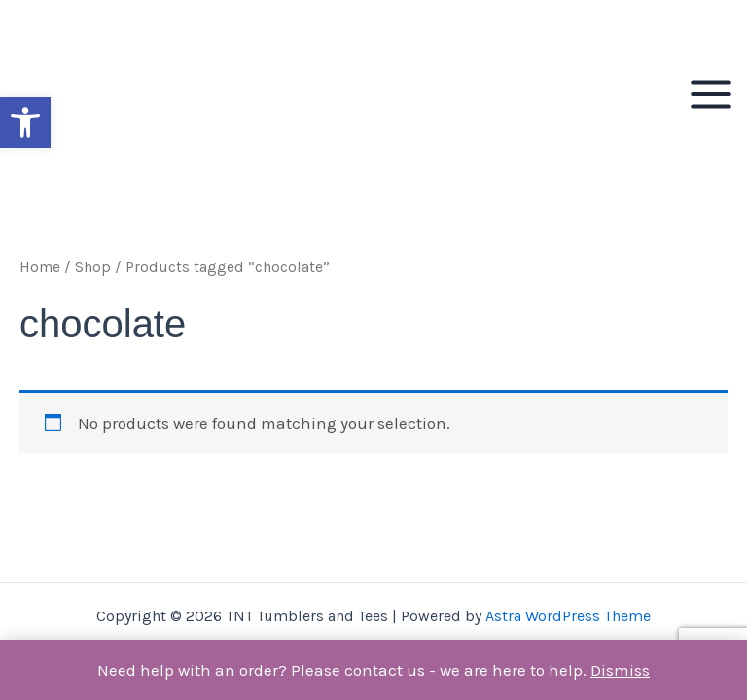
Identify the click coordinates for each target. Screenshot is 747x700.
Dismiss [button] (620, 670)
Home (40, 267)
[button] (25, 122)
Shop (93, 267)
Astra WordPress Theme (568, 616)
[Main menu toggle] (711, 94)
